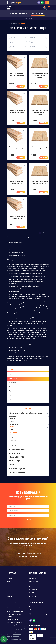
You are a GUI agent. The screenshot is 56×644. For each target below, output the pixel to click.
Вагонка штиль (13, 419)
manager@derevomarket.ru (28, 553)
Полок (31, 584)
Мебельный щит (29, 461)
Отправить (28, 520)
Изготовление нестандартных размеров (15, 616)
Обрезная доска (34, 590)
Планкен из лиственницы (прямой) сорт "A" (17, 148)
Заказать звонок (38, 14)
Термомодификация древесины (15, 612)
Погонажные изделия (29, 469)
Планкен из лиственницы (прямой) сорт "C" (17, 217)
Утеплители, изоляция (29, 473)
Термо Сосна (13, 387)
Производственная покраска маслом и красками (15, 608)
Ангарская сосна (14, 383)
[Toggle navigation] (47, 2)
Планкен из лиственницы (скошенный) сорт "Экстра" (40, 76)
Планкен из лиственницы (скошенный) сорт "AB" (40, 183)
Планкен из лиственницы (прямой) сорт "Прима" (17, 111)
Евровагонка (12, 416)
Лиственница (13, 379)
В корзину (21, 86)
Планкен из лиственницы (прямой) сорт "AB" (17, 183)
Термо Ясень (13, 395)
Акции (8, 581)
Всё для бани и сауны (29, 457)
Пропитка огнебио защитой (14, 622)
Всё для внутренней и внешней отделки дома (29, 413)
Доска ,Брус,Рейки (29, 453)
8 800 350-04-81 (19, 13)
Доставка (9, 578)
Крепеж (29, 465)
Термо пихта (13, 399)
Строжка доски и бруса (13, 619)
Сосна (11, 375)
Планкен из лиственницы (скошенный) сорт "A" (40, 148)
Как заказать (10, 584)
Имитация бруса (13, 424)
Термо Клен (12, 391)
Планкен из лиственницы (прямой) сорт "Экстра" (17, 75)
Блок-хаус (11, 421)
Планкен (12, 369)
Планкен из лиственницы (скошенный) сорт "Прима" (40, 112)
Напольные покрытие (29, 449)
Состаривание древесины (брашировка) (14, 603)
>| (48, 233)
